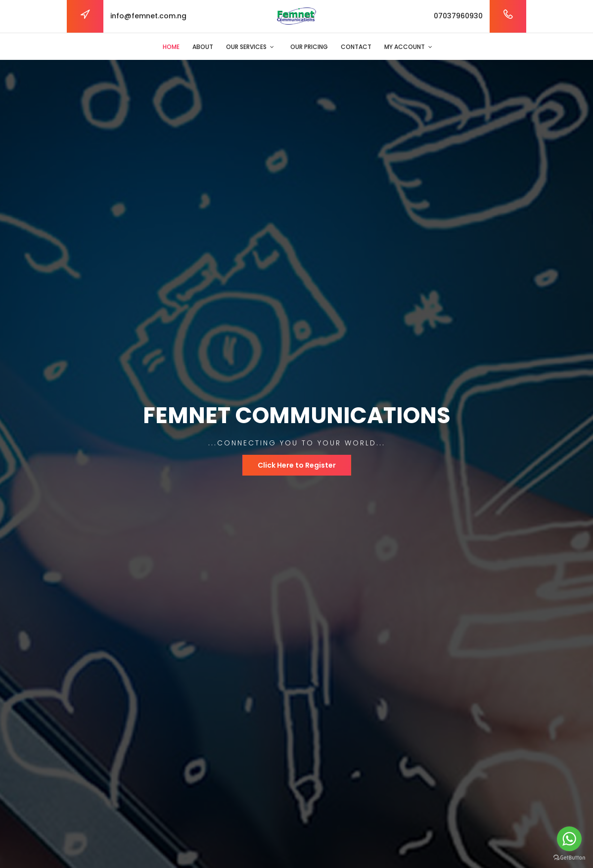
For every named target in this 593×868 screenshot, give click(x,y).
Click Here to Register (297, 465)
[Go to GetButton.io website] (569, 858)
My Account (405, 47)
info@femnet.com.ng (148, 16)
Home (171, 47)
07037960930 (458, 16)
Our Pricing (309, 47)
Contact (356, 47)
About (203, 47)
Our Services (246, 47)
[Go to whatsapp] (569, 839)
